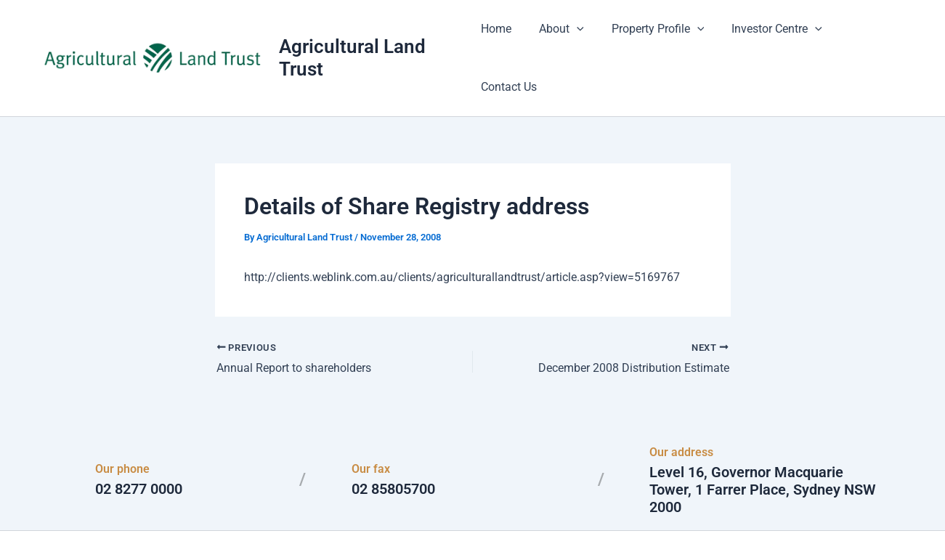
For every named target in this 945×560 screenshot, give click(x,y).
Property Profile (657, 36)
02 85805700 (393, 446)
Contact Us (869, 36)
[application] (581, 36)
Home (505, 36)
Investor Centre (772, 36)
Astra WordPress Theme (614, 523)
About (566, 36)
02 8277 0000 (139, 446)
